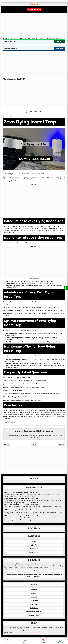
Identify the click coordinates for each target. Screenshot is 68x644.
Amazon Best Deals (34, 10)
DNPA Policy (34, 608)
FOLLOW (25, 641)
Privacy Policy (34, 615)
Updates (33, 549)
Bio (32, 541)
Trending (14, 422)
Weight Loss (32, 552)
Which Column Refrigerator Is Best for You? (22, 516)
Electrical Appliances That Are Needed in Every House (25, 504)
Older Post (62, 444)
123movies (34, 590)
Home (34, 444)
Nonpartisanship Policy (34, 612)
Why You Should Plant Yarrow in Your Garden (22, 498)
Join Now (59, 42)
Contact (34, 597)
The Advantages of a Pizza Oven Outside (21, 510)
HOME (8, 641)
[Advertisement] (34, 25)
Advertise (34, 593)
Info (9, 422)
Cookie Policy (34, 604)
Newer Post (7, 444)
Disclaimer (34, 601)
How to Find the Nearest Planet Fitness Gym (22, 492)
